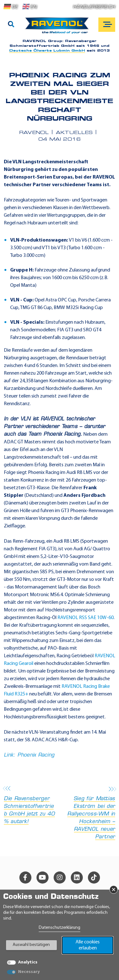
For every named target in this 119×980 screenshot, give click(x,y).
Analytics (28, 962)
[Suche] (11, 25)
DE (11, 7)
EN (30, 7)
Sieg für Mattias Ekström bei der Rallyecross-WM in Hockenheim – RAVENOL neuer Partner (89, 813)
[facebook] (25, 878)
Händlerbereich (94, 7)
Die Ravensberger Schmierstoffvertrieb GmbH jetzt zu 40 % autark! (30, 806)
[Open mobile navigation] (107, 25)
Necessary (29, 972)
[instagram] (60, 878)
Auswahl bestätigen (31, 945)
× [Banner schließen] (114, 890)
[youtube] (43, 878)
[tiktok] (94, 878)
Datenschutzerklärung (60, 928)
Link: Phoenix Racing (29, 755)
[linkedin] (77, 878)
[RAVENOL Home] (59, 28)
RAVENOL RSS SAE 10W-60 (86, 618)
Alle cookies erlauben (88, 945)
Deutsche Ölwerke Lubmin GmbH (47, 51)
